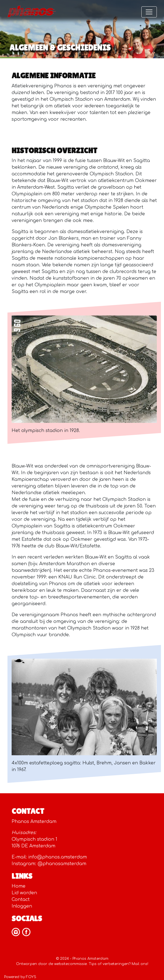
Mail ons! (140, 964)
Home (19, 886)
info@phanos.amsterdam (58, 857)
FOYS (31, 977)
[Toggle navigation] (149, 12)
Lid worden (24, 893)
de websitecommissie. (68, 964)
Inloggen (22, 906)
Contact (21, 900)
